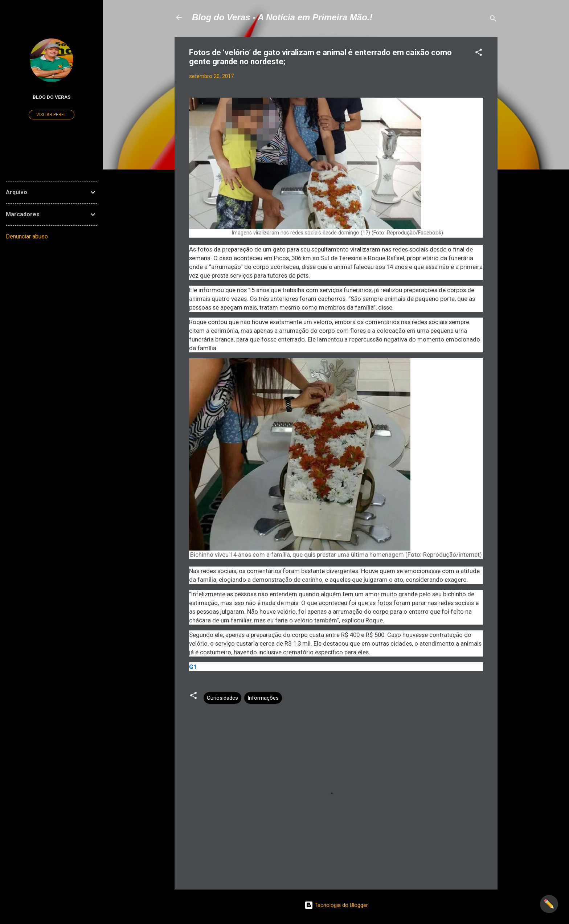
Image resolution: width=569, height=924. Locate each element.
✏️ (549, 904)
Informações (263, 698)
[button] (479, 54)
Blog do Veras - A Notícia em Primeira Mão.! (282, 17)
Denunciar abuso (27, 236)
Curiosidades (222, 698)
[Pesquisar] (493, 20)
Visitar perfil (52, 115)
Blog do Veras (52, 97)
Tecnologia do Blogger (336, 905)
